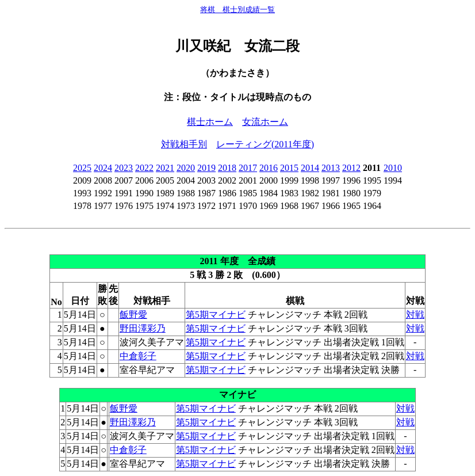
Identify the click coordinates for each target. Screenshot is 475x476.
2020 (186, 168)
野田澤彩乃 (143, 328)
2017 (248, 168)
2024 (103, 168)
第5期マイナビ (216, 315)
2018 (227, 168)
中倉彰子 (138, 356)
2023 (124, 168)
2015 (289, 168)
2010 (393, 168)
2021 (165, 168)
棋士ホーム (210, 122)
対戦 (415, 315)
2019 (206, 168)
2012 (351, 168)
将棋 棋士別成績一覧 (237, 9)
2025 (82, 168)
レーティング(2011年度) (265, 144)
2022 (144, 168)
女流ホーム (265, 122)
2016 (269, 168)
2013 (331, 168)
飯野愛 (133, 315)
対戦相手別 (184, 144)
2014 (310, 168)
